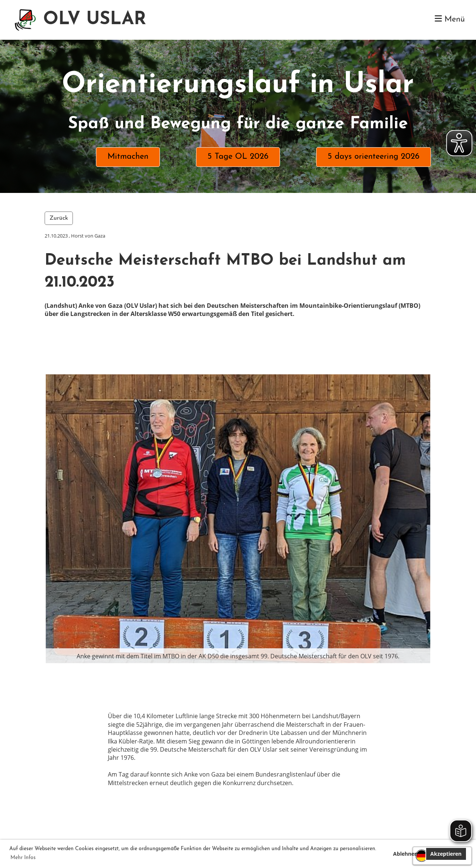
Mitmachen (128, 157)
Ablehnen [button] (405, 854)
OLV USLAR (95, 20)
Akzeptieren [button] (446, 854)
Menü (450, 19)
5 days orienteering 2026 (374, 157)
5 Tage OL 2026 (238, 157)
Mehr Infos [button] (23, 858)
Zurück (59, 218)
